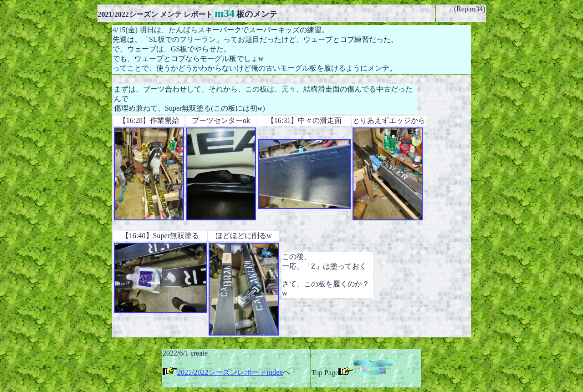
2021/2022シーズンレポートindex (230, 372)
